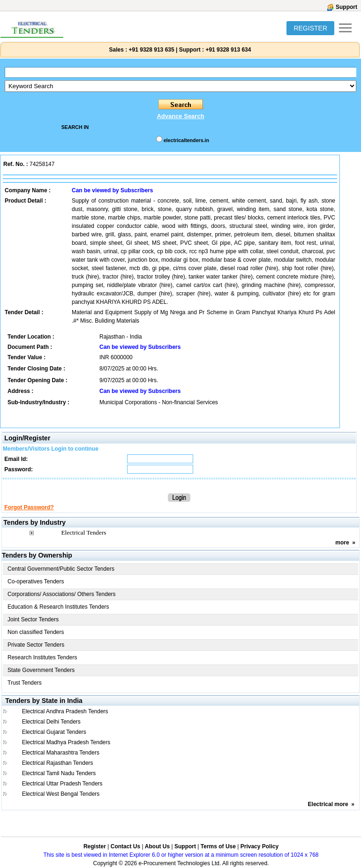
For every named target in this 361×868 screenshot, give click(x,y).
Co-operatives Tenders (36, 581)
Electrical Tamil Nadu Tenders (59, 773)
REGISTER (310, 28)
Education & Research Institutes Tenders (58, 607)
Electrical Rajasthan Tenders (58, 763)
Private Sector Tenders (36, 645)
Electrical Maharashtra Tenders (61, 753)
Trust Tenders (25, 683)
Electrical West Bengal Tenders (61, 794)
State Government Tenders (41, 670)
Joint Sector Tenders (33, 619)
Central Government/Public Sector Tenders (61, 569)
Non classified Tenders (36, 632)
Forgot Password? (29, 507)
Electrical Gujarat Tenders (54, 732)
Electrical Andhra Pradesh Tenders (65, 711)
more (342, 543)
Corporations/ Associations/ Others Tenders (62, 594)
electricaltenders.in (186, 140)
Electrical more (328, 804)
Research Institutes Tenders (42, 657)
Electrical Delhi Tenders (51, 722)
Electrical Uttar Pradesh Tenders (62, 784)
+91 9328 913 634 (228, 50)
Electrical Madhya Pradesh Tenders (66, 742)
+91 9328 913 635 (150, 50)
